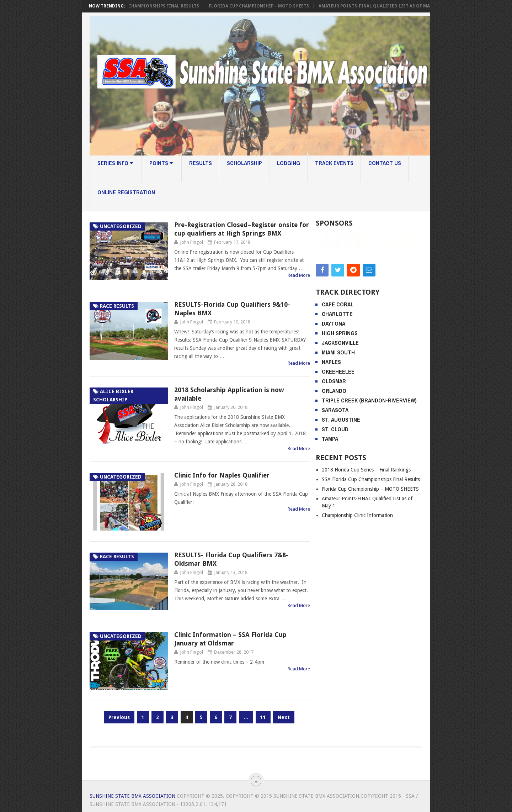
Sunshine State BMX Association (132, 796)
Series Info (115, 163)
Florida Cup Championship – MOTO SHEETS (261, 6)
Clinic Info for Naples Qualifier (222, 475)
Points (161, 163)
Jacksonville (340, 379)
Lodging (289, 163)
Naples (331, 399)
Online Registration (126, 192)
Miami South (338, 389)
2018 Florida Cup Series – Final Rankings (366, 506)
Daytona (334, 360)
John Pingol (191, 242)
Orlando (334, 427)
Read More (299, 275)
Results (201, 163)
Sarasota (335, 447)
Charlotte (337, 350)
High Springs (340, 370)
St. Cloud (335, 466)
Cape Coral (338, 341)
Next (284, 717)
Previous (119, 717)
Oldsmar (334, 418)
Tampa (330, 475)
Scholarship (244, 163)
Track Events (334, 163)
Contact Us (385, 163)
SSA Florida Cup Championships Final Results (147, 6)
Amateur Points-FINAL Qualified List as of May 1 (380, 6)
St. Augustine (341, 456)
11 (263, 717)
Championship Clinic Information (357, 552)
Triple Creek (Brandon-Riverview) (369, 437)
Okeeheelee (338, 408)
